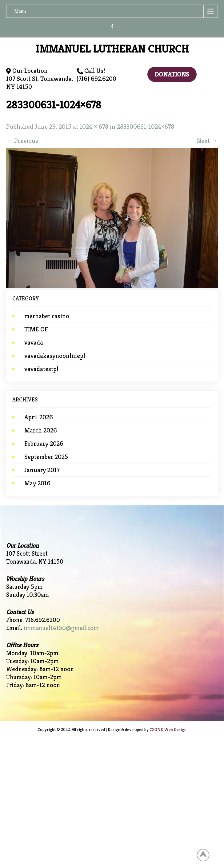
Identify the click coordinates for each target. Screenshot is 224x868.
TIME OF (36, 329)
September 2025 (46, 457)
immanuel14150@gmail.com (61, 628)
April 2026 (39, 417)
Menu (20, 11)
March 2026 (41, 430)
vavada (34, 342)
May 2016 (37, 483)
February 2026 (44, 444)
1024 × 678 (94, 127)
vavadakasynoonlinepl (55, 356)
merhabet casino (47, 316)
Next (207, 141)
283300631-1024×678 (146, 127)
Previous (22, 141)
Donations (172, 74)
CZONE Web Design (168, 729)
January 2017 (42, 470)
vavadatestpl (41, 369)
